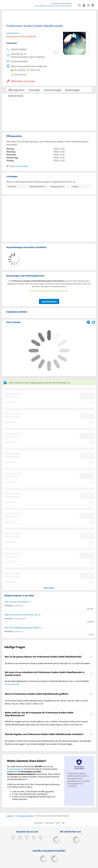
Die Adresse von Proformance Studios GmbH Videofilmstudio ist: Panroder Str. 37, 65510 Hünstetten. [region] (48, 663)
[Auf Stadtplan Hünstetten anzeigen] (94, 322)
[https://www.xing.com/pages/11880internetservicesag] (34, 838)
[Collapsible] (91, 657)
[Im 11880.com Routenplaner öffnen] (88, 322)
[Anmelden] (85, 5)
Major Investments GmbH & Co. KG (21, 615)
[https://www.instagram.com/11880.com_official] (27, 838)
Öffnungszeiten (16, 90)
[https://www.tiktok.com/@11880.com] (20, 838)
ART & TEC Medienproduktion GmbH (22, 628)
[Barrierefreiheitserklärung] (89, 5)
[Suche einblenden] (80, 5)
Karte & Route (16, 96)
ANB (63, 823)
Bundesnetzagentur (16, 769)
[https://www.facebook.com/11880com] (14, 838)
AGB (58, 823)
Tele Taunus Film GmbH (16, 602)
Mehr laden (49, 588)
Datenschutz (50, 823)
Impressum (39, 823)
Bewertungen (73, 90)
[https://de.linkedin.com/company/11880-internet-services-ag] (41, 838)
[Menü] (94, 5)
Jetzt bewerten (49, 302)
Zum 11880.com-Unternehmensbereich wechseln (53, 6)
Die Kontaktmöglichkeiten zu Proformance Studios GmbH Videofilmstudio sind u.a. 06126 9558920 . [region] (47, 683)
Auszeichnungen (53, 90)
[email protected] (12, 684)
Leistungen (34, 90)
